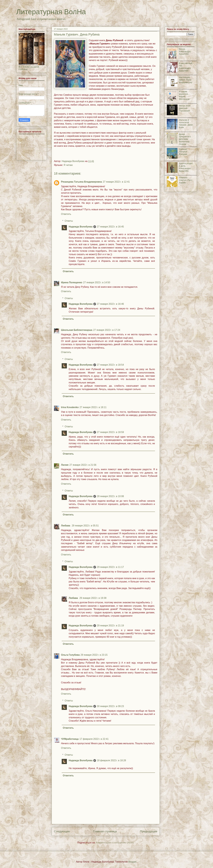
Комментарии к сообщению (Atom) (115, 843)
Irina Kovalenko (70, 407)
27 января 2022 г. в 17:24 (107, 330)
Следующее (62, 831)
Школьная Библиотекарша (77, 330)
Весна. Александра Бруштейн (185, 52)
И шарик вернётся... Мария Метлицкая (184, 95)
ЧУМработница (70, 739)
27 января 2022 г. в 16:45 (110, 227)
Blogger (132, 862)
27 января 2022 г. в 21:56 (83, 465)
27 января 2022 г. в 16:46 (110, 304)
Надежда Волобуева (81, 227)
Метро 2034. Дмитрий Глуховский (185, 108)
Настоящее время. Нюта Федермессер (186, 80)
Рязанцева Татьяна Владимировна (82, 182)
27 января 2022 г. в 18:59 (110, 432)
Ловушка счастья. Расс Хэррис (186, 180)
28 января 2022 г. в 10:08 (110, 496)
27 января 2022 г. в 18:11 (93, 407)
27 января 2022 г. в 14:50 (97, 282)
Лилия (65, 465)
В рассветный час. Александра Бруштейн (186, 67)
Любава (66, 526)
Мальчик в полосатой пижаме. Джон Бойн (186, 124)
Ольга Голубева (70, 655)
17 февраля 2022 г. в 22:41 (94, 739)
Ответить (66, 214)
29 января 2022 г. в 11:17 (110, 567)
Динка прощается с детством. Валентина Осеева (185, 139)
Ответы (69, 221)
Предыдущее (149, 831)
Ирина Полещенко (72, 282)
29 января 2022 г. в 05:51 (85, 526)
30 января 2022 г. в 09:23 (110, 706)
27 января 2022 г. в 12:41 (116, 182)
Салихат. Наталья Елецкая (183, 152)
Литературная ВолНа (51, 12)
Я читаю (68, 165)
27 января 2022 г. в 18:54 (110, 365)
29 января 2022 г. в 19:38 (93, 598)
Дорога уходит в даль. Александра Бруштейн (186, 167)
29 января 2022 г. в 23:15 (94, 655)
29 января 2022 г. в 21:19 (110, 626)
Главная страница (105, 831)
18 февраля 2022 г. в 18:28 (111, 760)
